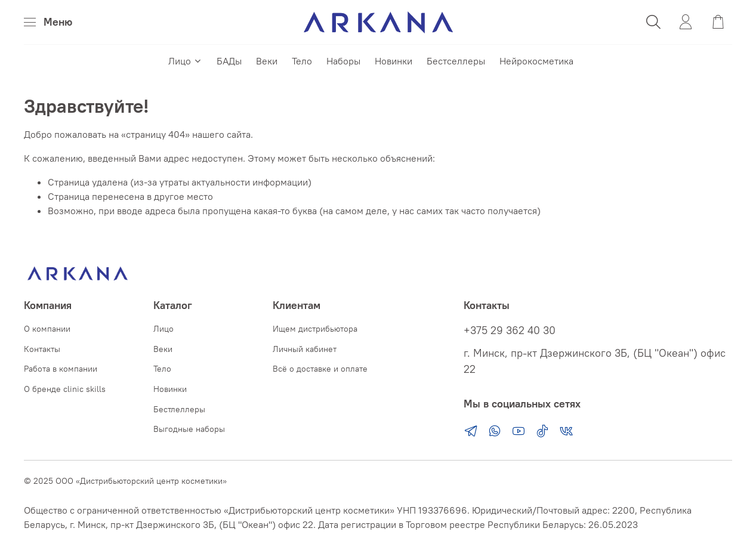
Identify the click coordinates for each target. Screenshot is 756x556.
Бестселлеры (456, 61)
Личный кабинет (305, 349)
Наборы (343, 61)
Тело (302, 61)
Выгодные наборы (189, 429)
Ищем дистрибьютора (315, 329)
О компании (47, 329)
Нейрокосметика (536, 61)
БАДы (229, 61)
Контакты (42, 349)
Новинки (394, 61)
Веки (267, 61)
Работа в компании (61, 369)
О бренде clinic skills (65, 389)
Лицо (185, 61)
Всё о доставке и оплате (320, 369)
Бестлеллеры (179, 409)
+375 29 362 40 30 (510, 330)
